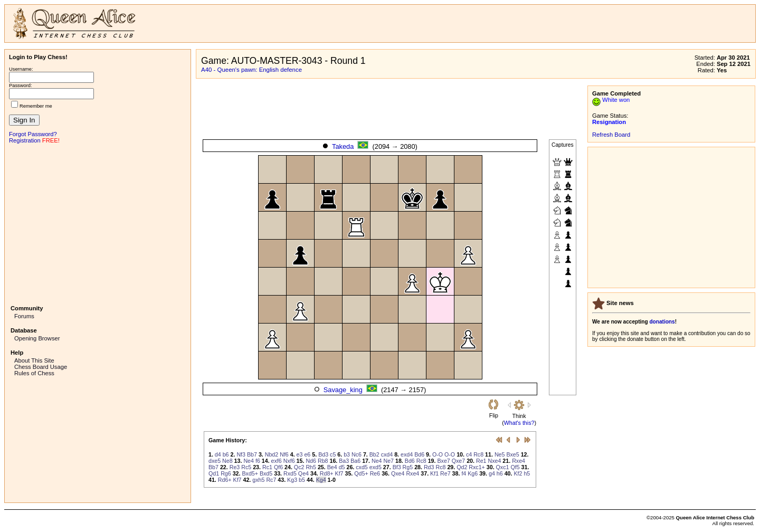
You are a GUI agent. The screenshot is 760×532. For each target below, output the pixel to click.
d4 (218, 454)
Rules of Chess (34, 373)
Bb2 (374, 454)
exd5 (376, 467)
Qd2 (462, 467)
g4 (492, 473)
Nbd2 (272, 454)
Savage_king (343, 390)
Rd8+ (327, 473)
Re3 (235, 467)
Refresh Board (611, 135)
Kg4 (321, 480)
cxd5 (362, 467)
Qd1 (214, 473)
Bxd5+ (250, 473)
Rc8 (478, 454)
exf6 (277, 461)
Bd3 (323, 454)
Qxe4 (398, 473)
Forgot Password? (33, 134)
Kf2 (518, 473)
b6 (226, 454)
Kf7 (339, 473)
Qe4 (303, 473)
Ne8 (227, 461)
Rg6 (226, 473)
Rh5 (311, 467)
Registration (25, 140)
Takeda (343, 146)
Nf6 (284, 454)
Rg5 (408, 467)
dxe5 (215, 461)
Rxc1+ (477, 467)
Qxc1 (503, 467)
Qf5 (515, 467)
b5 (302, 480)
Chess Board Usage (41, 367)
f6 (258, 461)
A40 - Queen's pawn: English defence (251, 70)
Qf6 (278, 467)
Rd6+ (225, 480)
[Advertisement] (98, 223)
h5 (527, 473)
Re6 (375, 473)
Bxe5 (512, 454)
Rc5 (246, 467)
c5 (333, 454)
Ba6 (355, 461)
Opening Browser (37, 338)
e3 (300, 454)
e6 (307, 454)
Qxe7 (458, 461)
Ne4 (249, 461)
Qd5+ (361, 473)
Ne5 (500, 454)
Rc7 (271, 480)
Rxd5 (290, 473)
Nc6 (357, 454)
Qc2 (299, 467)
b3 (347, 454)
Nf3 (241, 454)
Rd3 (429, 467)
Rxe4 (519, 461)
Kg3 (292, 480)
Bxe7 (443, 461)
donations (662, 322)
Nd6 (311, 461)
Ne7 (388, 461)
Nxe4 (495, 461)
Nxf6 (289, 461)
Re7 (445, 473)
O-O (438, 454)
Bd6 (419, 454)
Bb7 (252, 454)
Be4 (332, 467)
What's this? (519, 423)
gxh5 (258, 480)
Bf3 (397, 467)
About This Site (34, 360)
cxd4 (387, 454)
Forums (24, 316)
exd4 (407, 454)
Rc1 (267, 467)
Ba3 (344, 461)
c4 (469, 454)
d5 (342, 467)
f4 (464, 473)
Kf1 (434, 473)
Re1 (481, 461)
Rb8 (323, 461)
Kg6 (473, 473)
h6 (500, 473)
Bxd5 (266, 473)
